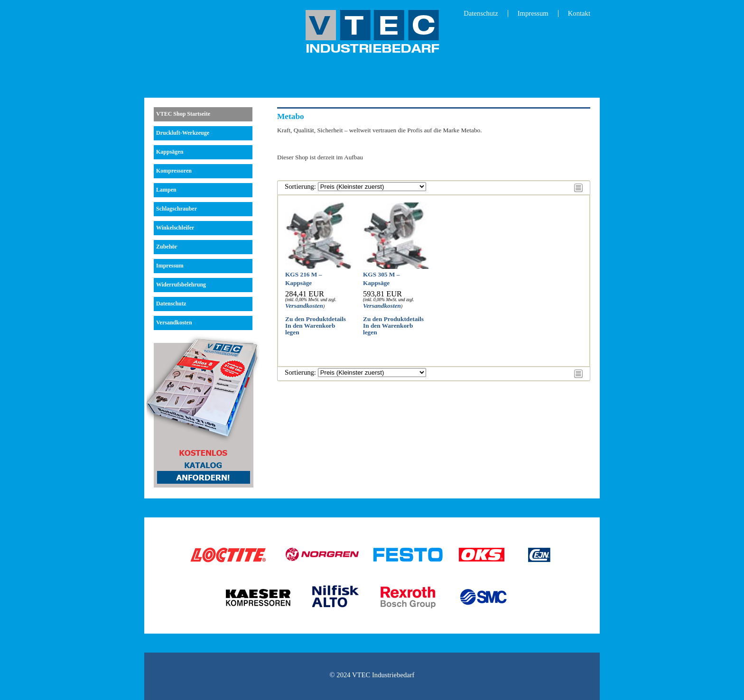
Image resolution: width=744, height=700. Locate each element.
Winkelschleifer (175, 228)
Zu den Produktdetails (316, 319)
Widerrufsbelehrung (181, 285)
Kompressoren (174, 171)
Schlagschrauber (177, 209)
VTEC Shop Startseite (183, 114)
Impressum (533, 13)
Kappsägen (170, 152)
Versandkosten (174, 322)
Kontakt (579, 13)
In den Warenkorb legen (310, 329)
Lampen (166, 190)
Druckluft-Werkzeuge (183, 133)
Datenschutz (481, 13)
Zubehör (167, 247)
